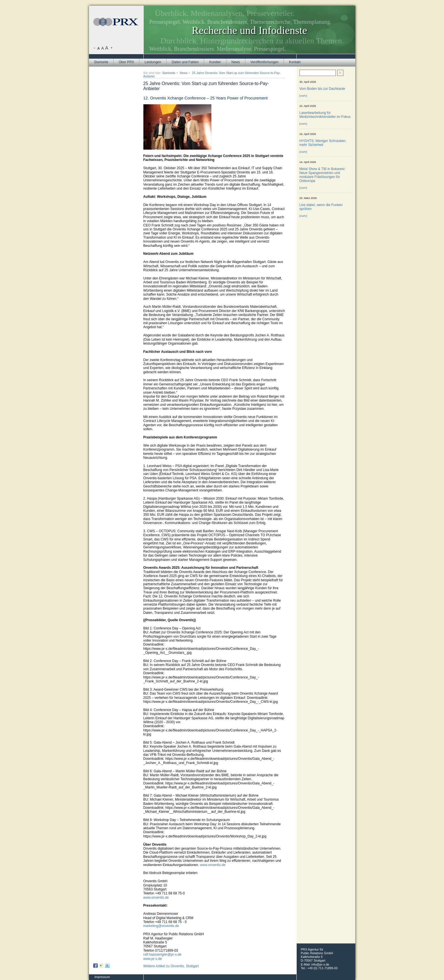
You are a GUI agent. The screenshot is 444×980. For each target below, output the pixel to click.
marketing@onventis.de (161, 926)
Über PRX (126, 62)
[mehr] (303, 96)
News (236, 62)
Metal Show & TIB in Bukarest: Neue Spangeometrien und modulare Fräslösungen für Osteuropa (323, 175)
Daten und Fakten (185, 62)
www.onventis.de (213, 865)
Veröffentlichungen (265, 62)
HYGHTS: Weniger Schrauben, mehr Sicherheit (323, 143)
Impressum (102, 977)
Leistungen (153, 62)
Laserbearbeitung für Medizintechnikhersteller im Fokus (325, 115)
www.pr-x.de (153, 959)
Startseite (101, 62)
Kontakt (295, 62)
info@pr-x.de (320, 964)
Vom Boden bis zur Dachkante (322, 89)
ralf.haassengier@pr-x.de (162, 954)
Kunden (215, 62)
